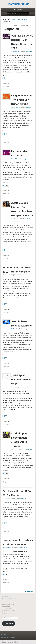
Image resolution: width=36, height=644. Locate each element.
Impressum (5, 634)
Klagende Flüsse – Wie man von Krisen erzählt (21, 100)
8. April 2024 (14, 107)
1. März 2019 (15, 387)
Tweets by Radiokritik (9, 599)
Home (13, 19)
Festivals (20, 548)
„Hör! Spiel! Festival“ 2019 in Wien (21, 380)
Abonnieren (9, 624)
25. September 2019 (8, 275)
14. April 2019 (15, 329)
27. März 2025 (15, 52)
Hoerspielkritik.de (18, 4)
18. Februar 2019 (16, 449)
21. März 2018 (6, 548)
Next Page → (29, 591)
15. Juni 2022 (15, 219)
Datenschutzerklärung (8, 637)
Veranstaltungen (22, 19)
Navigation (18, 10)
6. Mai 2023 (14, 159)
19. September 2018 (8, 499)
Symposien (29, 52)
